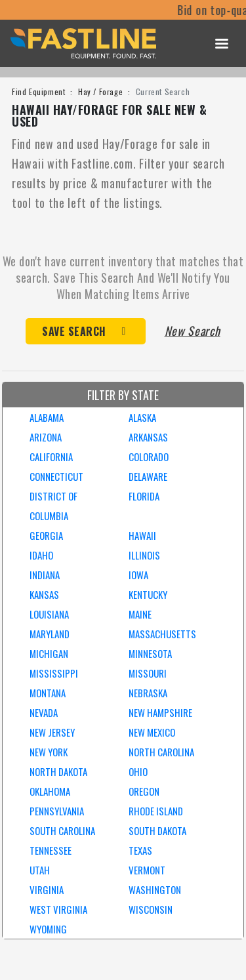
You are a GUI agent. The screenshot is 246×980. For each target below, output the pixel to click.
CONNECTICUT (56, 476)
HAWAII (142, 535)
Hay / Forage (100, 92)
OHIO (138, 771)
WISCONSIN (151, 909)
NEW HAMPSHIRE (160, 712)
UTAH (40, 870)
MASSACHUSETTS (162, 634)
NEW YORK (49, 752)
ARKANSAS (148, 437)
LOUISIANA (49, 614)
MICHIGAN (49, 653)
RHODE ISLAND (156, 811)
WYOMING (48, 929)
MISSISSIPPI (54, 673)
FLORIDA (144, 496)
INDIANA (45, 575)
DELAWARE (148, 476)
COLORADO (149, 457)
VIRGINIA (47, 889)
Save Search (74, 331)
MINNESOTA (150, 653)
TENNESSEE (51, 850)
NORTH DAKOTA (58, 771)
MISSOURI (148, 673)
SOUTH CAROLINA (62, 830)
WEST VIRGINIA (58, 909)
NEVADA (44, 712)
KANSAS (44, 594)
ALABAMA (47, 417)
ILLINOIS (144, 555)
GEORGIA (46, 535)
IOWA (138, 575)
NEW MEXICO (152, 732)
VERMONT (147, 870)
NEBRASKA (148, 693)
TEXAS (140, 850)
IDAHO (41, 555)
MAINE (140, 614)
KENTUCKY (148, 594)
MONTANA (48, 693)
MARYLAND (50, 634)
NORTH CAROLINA (161, 752)
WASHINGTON (155, 889)
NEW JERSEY (52, 732)
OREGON (144, 791)
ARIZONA (46, 437)
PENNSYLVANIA (57, 811)
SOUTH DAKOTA (157, 830)
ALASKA (142, 417)
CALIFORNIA (51, 457)
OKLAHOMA (50, 791)
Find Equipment (38, 92)
